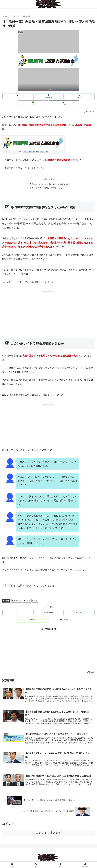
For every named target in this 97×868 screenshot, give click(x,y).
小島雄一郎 (17, 601)
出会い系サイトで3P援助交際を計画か (46, 188)
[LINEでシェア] (33, 103)
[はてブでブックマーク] (79, 96)
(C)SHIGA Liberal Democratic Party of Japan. (65, 89)
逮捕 (35, 601)
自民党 (27, 601)
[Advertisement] (48, 311)
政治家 (6, 601)
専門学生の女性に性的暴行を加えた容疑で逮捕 (50, 184)
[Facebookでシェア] (48, 96)
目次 (45, 179)
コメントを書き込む (49, 834)
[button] (64, 103)
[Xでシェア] (18, 96)
